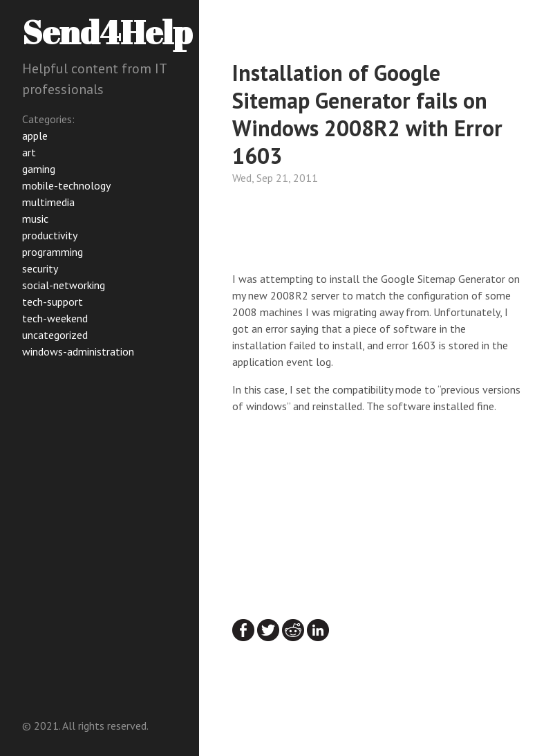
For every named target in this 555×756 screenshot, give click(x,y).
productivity (50, 235)
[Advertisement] (343, 232)
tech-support (53, 302)
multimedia (48, 202)
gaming (39, 169)
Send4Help (107, 31)
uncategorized (55, 335)
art (29, 152)
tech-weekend (55, 318)
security (40, 268)
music (35, 219)
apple (35, 136)
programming (53, 252)
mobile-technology (66, 185)
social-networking (64, 285)
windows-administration (78, 351)
